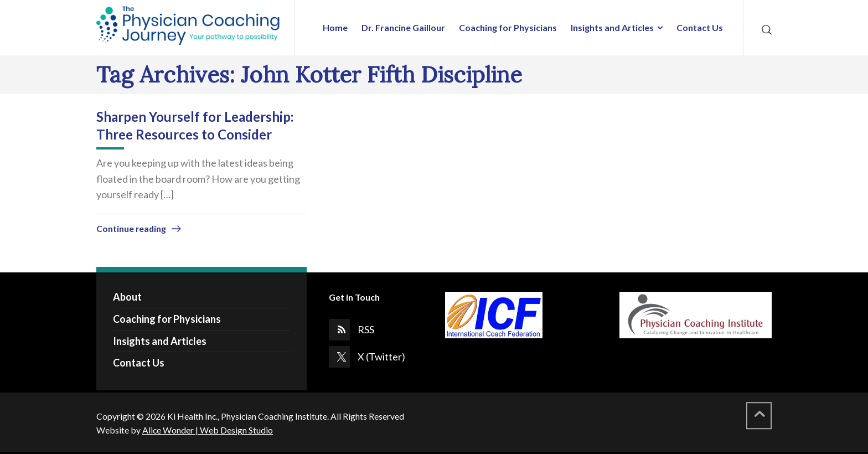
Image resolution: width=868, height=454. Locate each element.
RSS (366, 329)
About (127, 297)
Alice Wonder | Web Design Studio (208, 430)
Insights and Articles (160, 341)
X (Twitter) (381, 357)
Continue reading (131, 228)
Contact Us (139, 363)
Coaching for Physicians (167, 319)
